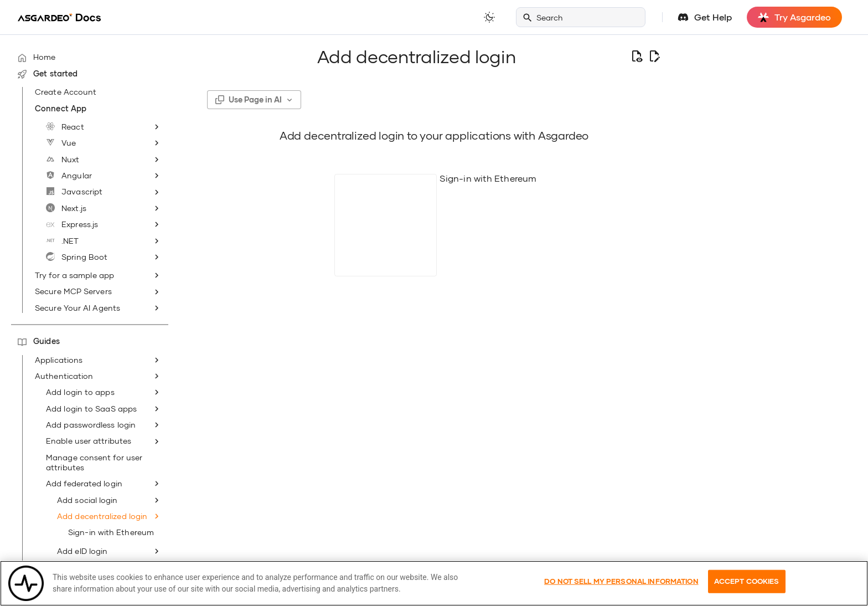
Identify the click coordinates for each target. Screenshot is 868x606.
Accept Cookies (747, 593)
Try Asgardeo (794, 17)
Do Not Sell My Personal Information (621, 593)
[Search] (581, 17)
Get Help (713, 17)
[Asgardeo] (59, 17)
